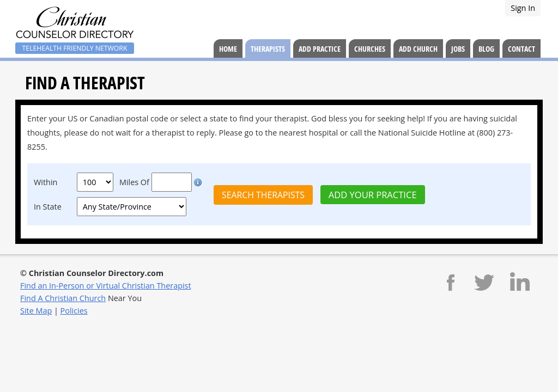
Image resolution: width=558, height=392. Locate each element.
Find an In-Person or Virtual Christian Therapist (106, 286)
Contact (521, 49)
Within (46, 182)
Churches (370, 49)
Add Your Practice (373, 195)
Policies (74, 311)
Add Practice (320, 49)
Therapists (268, 49)
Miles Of (134, 182)
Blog (486, 49)
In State (48, 207)
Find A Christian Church (63, 298)
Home (228, 49)
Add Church (418, 49)
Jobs (458, 49)
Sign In (523, 8)
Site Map (36, 311)
